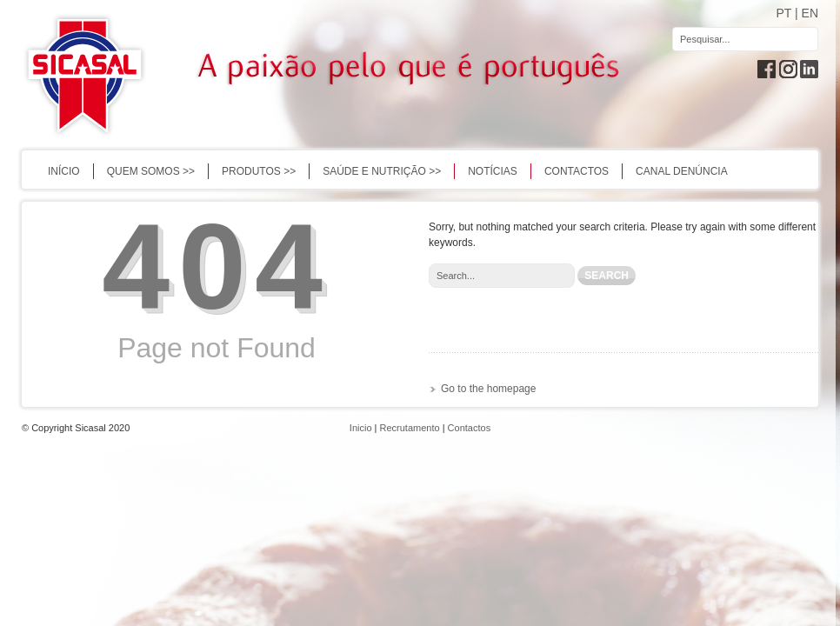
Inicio (361, 428)
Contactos (577, 171)
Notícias (493, 171)
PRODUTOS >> (259, 171)
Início (64, 171)
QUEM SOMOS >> (151, 171)
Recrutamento (410, 428)
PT (783, 13)
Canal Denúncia (682, 171)
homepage (512, 389)
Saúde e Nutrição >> (382, 171)
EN (810, 13)
